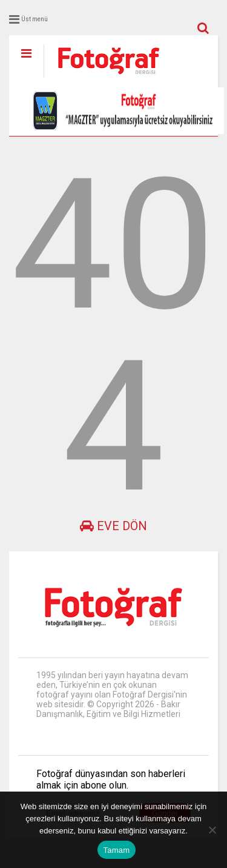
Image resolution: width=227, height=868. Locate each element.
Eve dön (113, 526)
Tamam (117, 850)
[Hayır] (212, 830)
